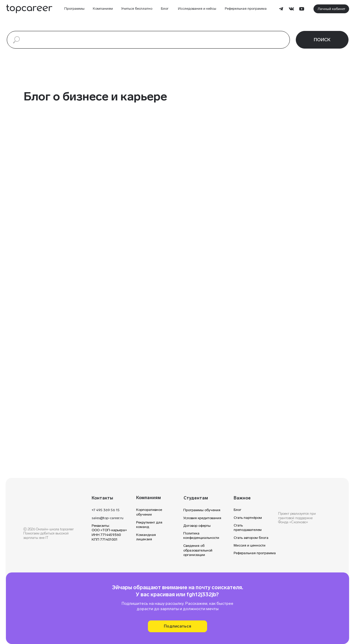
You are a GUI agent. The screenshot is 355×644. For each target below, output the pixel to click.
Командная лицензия (146, 537)
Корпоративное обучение (149, 512)
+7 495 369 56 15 (106, 510)
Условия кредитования (202, 518)
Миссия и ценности (250, 545)
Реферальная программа (255, 553)
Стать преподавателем (248, 528)
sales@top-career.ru (108, 518)
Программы (74, 9)
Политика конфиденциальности (201, 536)
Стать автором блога (251, 538)
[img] (50, 501)
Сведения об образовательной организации (198, 550)
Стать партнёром (248, 518)
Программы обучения (202, 510)
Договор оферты (197, 526)
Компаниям (103, 9)
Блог (165, 9)
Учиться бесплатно (137, 9)
